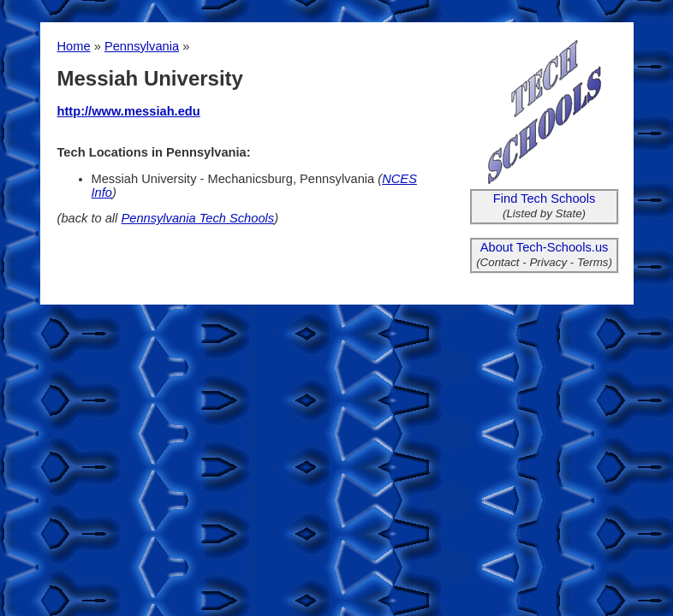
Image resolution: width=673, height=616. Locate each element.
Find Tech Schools (545, 198)
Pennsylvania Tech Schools (197, 218)
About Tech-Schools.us (545, 247)
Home (74, 46)
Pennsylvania (142, 46)
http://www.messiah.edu (129, 111)
